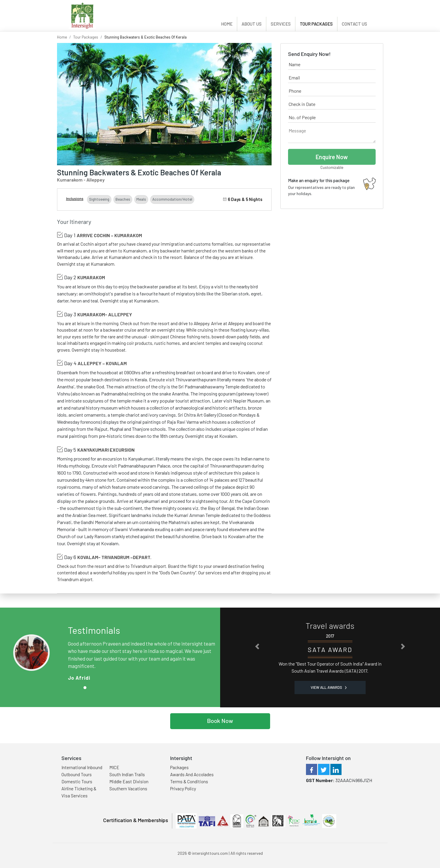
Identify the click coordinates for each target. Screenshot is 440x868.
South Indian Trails (127, 774)
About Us (252, 24)
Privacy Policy (183, 789)
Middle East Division (129, 781)
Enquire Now (332, 157)
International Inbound (82, 767)
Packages (179, 767)
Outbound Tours (77, 774)
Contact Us (354, 24)
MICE (114, 767)
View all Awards (329, 687)
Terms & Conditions (189, 781)
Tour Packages (316, 24)
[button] (257, 646)
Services (281, 24)
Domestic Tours (77, 781)
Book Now (220, 721)
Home (227, 24)
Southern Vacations (128, 789)
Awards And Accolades (192, 774)
